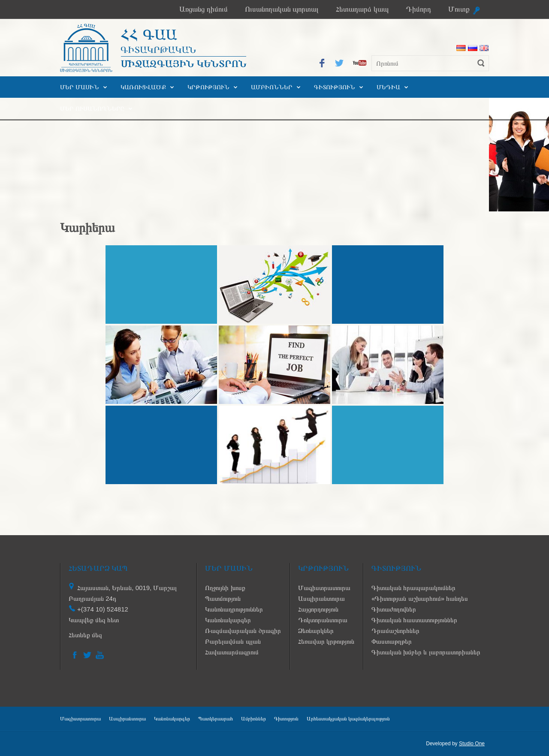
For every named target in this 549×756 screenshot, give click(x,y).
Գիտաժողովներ (394, 609)
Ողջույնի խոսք (225, 588)
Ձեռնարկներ (316, 631)
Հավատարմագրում (232, 652)
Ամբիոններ (272, 87)
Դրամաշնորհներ (395, 631)
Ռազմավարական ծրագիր (243, 631)
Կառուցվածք (143, 87)
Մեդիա (388, 87)
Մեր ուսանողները (92, 108)
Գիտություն (335, 87)
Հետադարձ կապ (362, 9)
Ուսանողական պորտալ (282, 9)
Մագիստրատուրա (324, 588)
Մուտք (459, 9)
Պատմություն (223, 598)
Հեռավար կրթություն (326, 641)
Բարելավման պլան (233, 641)
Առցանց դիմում (204, 9)
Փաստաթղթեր (392, 641)
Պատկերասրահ (216, 719)
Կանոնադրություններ (234, 609)
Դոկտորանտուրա (323, 620)
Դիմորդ (418, 9)
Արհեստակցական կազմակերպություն (348, 719)
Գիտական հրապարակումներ (413, 588)
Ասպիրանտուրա (321, 598)
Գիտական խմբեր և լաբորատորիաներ (426, 652)
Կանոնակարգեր (228, 620)
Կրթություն (208, 87)
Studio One (472, 744)
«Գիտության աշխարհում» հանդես (420, 598)
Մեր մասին (80, 87)
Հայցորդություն (318, 609)
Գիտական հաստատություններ (414, 620)
